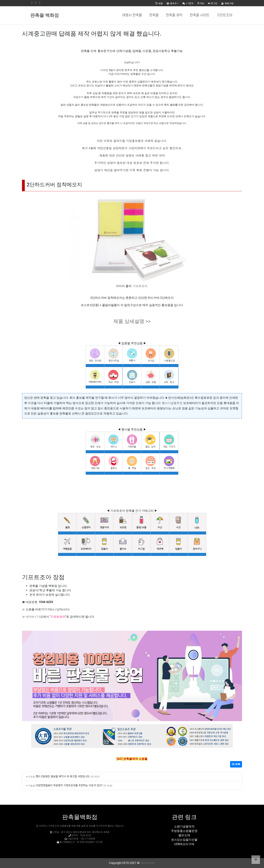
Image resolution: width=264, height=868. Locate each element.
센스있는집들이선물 (184, 840)
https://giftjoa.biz (59, 609)
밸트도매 (184, 835)
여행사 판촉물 (132, 15)
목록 (236, 764)
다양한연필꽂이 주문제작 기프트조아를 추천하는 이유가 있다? (69, 785)
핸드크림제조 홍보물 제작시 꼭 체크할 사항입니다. (63, 776)
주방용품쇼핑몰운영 (184, 831)
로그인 (213, 3)
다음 (40, 617)
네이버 (30, 617)
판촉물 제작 (174, 15)
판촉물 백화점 (45, 15)
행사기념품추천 (172, 403)
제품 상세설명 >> (132, 321)
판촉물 (154, 15)
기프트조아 (224, 15)
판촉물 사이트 (200, 15)
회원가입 (227, 3)
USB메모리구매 (184, 844)
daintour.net (148, 863)
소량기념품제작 (184, 826)
